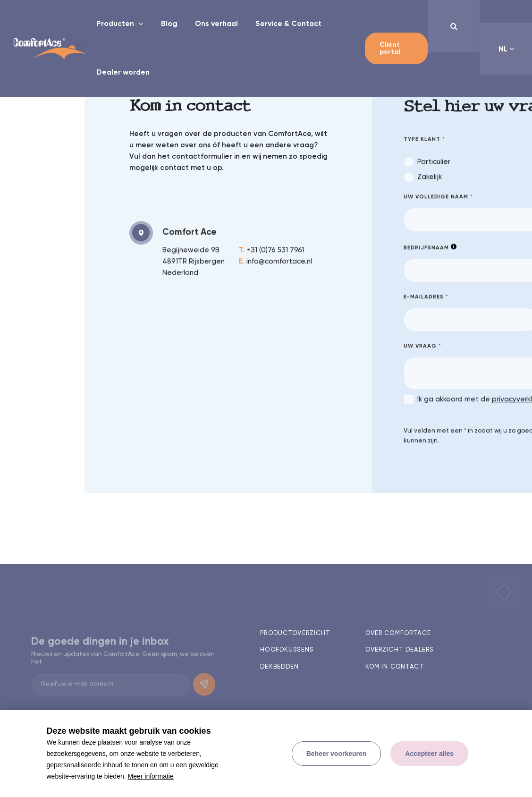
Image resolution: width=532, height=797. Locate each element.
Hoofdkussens (287, 650)
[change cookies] (337, 754)
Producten (116, 24)
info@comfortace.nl (275, 263)
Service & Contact (288, 24)
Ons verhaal (216, 24)
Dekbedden (279, 667)
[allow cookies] (429, 754)
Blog (169, 24)
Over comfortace (398, 633)
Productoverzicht (295, 633)
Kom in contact (395, 667)
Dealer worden (123, 73)
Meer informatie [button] (151, 776)
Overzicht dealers (399, 650)
